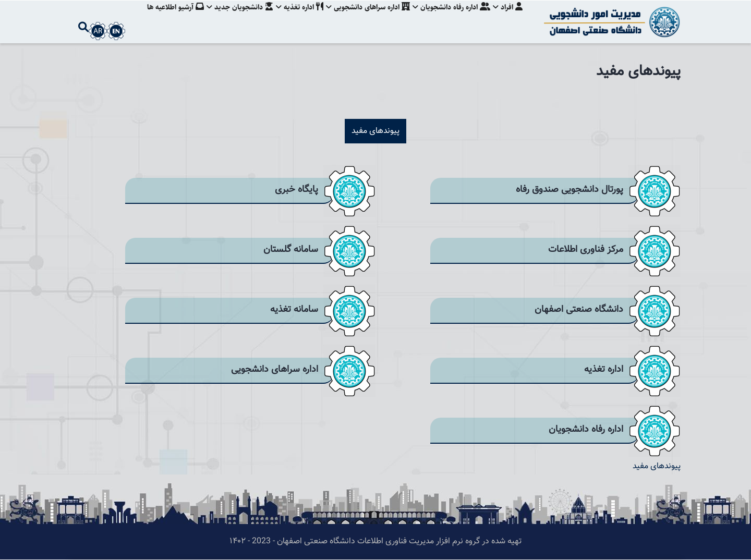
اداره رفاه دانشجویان (450, 18)
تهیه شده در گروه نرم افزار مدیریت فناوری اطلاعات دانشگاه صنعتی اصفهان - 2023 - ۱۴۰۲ (375, 541)
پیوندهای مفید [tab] (375, 131)
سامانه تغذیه (294, 309)
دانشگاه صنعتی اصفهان (579, 309)
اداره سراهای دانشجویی (365, 18)
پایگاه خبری (296, 190)
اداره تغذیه (295, 18)
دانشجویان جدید (234, 18)
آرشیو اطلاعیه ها (168, 18)
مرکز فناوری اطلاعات (586, 249)
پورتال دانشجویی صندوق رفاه (570, 190)
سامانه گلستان (291, 249)
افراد (508, 18)
